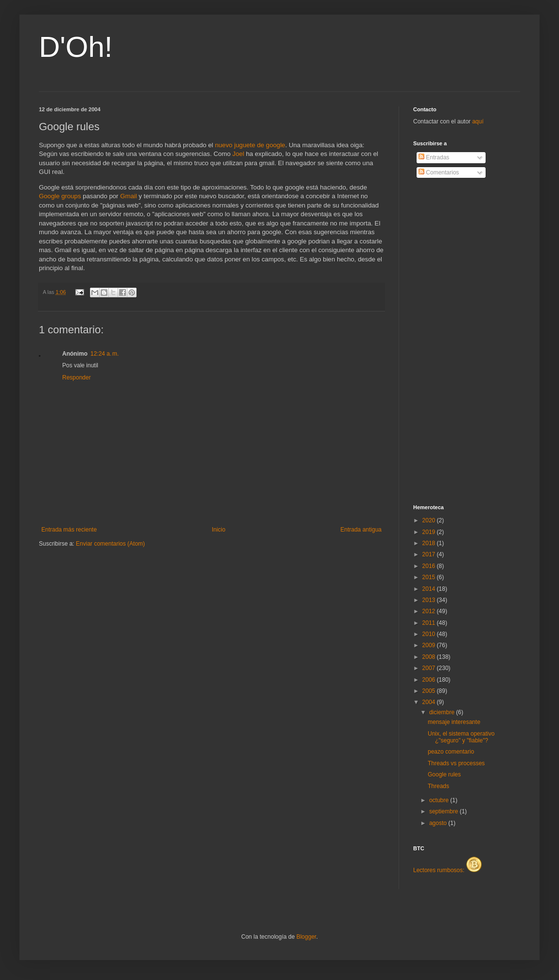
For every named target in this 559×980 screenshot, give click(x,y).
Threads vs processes (456, 763)
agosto (439, 823)
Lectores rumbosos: (447, 870)
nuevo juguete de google (250, 145)
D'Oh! (76, 47)
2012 (430, 611)
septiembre (445, 811)
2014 (430, 589)
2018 (430, 543)
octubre (440, 800)
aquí (478, 121)
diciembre (443, 712)
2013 (430, 600)
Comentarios (439, 172)
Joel (238, 154)
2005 (430, 691)
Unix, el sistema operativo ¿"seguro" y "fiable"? (461, 737)
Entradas (434, 157)
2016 (430, 566)
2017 (430, 554)
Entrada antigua (361, 530)
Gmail (128, 196)
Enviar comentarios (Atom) (110, 544)
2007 (430, 668)
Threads (438, 786)
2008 (430, 657)
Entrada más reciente (69, 530)
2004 (430, 702)
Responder (77, 378)
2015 (430, 577)
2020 (430, 520)
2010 (430, 634)
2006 (430, 680)
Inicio (219, 530)
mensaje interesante (454, 722)
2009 (430, 645)
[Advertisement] (452, 342)
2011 (430, 623)
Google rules (444, 774)
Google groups (60, 196)
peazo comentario (451, 752)
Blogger (306, 937)
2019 (430, 532)
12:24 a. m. (105, 354)
